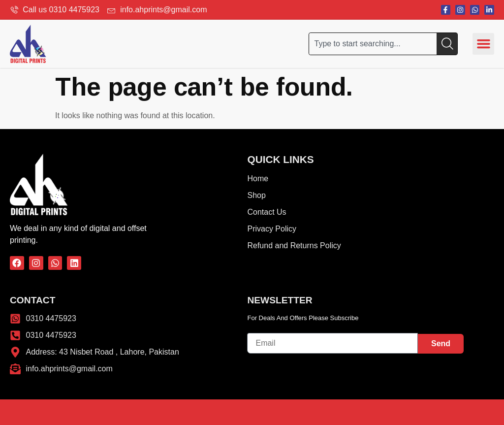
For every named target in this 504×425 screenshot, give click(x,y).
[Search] (447, 44)
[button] (483, 44)
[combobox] (373, 44)
